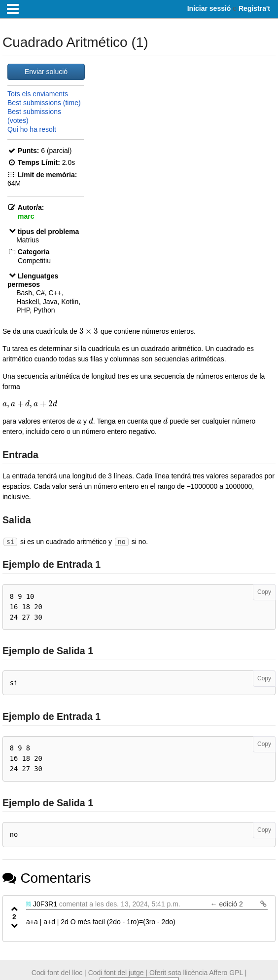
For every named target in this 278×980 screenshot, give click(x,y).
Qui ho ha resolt (32, 129)
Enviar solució (46, 72)
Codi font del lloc (57, 973)
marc (26, 216)
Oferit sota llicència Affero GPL (196, 973)
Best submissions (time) (44, 103)
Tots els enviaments (38, 94)
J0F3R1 (45, 904)
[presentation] (89, 331)
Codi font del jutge (116, 973)
